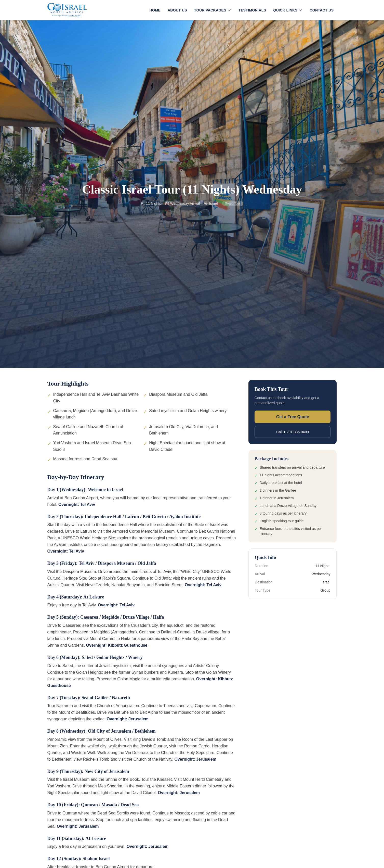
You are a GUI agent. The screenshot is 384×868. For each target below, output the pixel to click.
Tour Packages (213, 10)
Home (155, 10)
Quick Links (288, 10)
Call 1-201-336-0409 (293, 432)
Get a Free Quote (293, 417)
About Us (177, 10)
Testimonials (252, 10)
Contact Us (322, 10)
